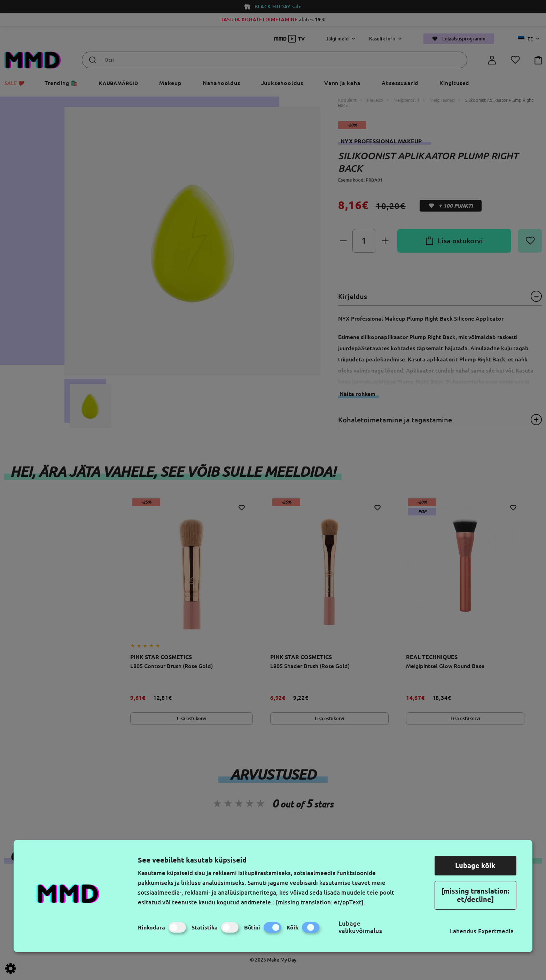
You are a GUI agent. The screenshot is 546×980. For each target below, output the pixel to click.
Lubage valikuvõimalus (360, 927)
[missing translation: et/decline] (475, 895)
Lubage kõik (475, 866)
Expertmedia (496, 931)
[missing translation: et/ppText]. (321, 902)
